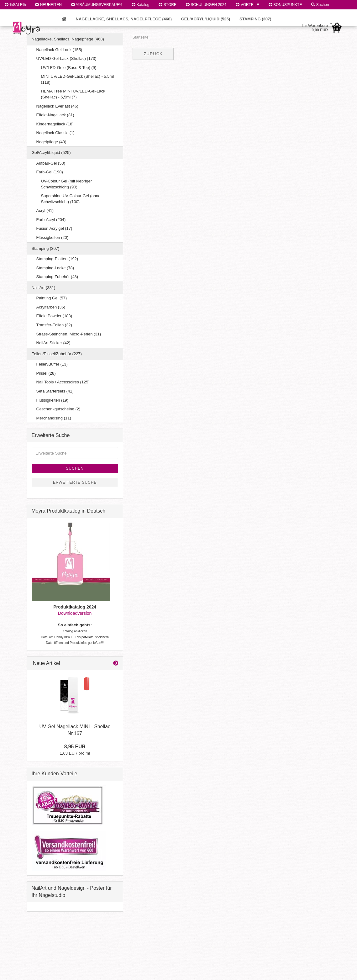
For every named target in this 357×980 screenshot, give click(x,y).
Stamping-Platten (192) (57, 259)
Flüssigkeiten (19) (52, 400)
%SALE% (15, 5)
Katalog (140, 5)
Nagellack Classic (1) (55, 133)
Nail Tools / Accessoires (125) (63, 382)
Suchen (320, 5)
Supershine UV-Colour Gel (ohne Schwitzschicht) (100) (71, 199)
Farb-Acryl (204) (51, 220)
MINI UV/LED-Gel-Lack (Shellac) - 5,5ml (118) (78, 79)
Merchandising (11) (54, 418)
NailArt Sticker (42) (53, 343)
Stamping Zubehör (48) (57, 277)
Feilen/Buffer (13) (52, 364)
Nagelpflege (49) (51, 142)
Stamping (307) (255, 19)
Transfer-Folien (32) (54, 325)
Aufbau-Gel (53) (51, 163)
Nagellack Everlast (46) (57, 106)
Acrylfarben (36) (51, 307)
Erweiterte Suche (75, 482)
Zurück (153, 54)
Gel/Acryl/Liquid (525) (206, 19)
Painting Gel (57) (52, 298)
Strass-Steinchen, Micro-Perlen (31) (69, 334)
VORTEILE (247, 5)
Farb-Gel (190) (50, 172)
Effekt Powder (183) (54, 316)
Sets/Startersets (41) (55, 391)
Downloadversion (75, 613)
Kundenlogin (18, 14)
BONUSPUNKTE (285, 5)
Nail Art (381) (44, 288)
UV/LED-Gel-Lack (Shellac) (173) (66, 58)
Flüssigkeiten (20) (52, 237)
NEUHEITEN (48, 5)
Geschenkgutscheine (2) (58, 409)
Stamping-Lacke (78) (55, 268)
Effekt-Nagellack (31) (55, 115)
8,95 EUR (75, 747)
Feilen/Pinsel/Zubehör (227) (57, 354)
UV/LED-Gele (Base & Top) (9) (69, 68)
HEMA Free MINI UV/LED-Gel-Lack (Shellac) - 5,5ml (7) (73, 94)
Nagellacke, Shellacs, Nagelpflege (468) (124, 19)
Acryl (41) (45, 211)
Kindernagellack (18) (55, 124)
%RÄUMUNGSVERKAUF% (97, 5)
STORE (167, 5)
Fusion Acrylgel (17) (54, 228)
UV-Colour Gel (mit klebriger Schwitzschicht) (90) (67, 184)
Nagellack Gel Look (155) (59, 50)
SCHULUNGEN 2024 (206, 5)
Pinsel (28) (46, 373)
